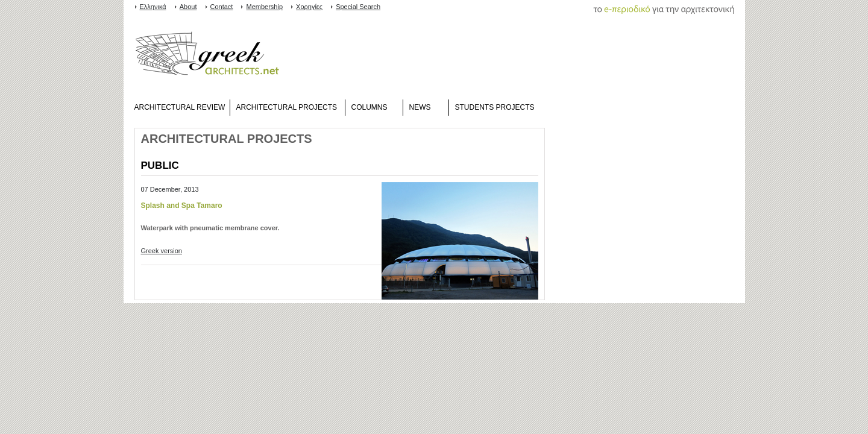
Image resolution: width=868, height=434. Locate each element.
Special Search (358, 7)
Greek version (162, 251)
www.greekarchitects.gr (207, 56)
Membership (264, 7)
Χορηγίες (309, 7)
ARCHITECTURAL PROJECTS (287, 107)
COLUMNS (370, 107)
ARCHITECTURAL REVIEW (180, 107)
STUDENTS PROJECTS (495, 107)
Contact (222, 7)
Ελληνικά (153, 7)
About (188, 7)
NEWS (420, 107)
